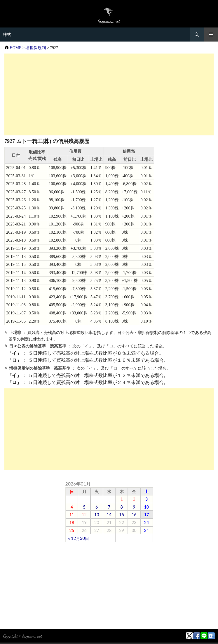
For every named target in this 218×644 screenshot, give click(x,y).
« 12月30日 (79, 538)
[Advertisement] (109, 94)
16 (134, 515)
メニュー (211, 35)
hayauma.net (32, 636)
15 (122, 515)
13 (97, 515)
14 (109, 515)
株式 (7, 35)
